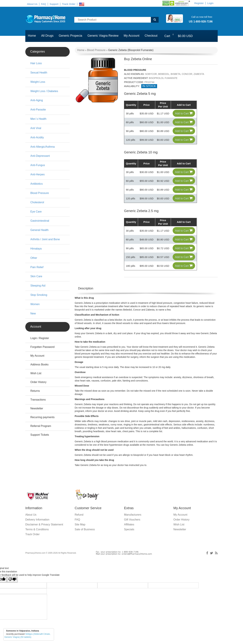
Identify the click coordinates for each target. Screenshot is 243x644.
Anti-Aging (37, 100)
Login (210, 3)
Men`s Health (38, 119)
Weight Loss (38, 82)
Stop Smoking (39, 295)
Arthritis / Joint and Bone (45, 239)
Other (34, 258)
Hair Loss (36, 63)
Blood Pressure (96, 50)
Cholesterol (37, 202)
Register (199, 3)
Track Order (69, 4)
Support (54, 4)
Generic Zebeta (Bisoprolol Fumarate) (131, 50)
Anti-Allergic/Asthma (43, 147)
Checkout (151, 36)
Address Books (39, 364)
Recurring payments (42, 417)
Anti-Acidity (37, 137)
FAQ (44, 4)
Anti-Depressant (40, 156)
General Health (39, 230)
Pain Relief (37, 267)
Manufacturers (133, 521)
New (33, 313)
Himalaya (36, 249)
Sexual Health (39, 73)
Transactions (38, 400)
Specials (129, 536)
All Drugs (47, 36)
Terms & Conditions (37, 536)
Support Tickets (40, 435)
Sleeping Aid (38, 286)
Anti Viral (36, 128)
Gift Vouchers (132, 526)
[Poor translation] (12, 586)
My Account (132, 36)
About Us (32, 4)
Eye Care (36, 212)
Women (35, 304)
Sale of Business (85, 536)
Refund (79, 521)
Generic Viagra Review (103, 36)
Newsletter (37, 408)
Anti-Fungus (38, 165)
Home (32, 36)
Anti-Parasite (38, 110)
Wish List (36, 373)
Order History (38, 382)
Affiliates (129, 531)
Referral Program (41, 426)
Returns (35, 391)
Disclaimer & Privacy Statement (44, 531)
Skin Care (36, 276)
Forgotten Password (42, 347)
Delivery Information (37, 526)
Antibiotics (37, 184)
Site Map (80, 531)
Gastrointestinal (40, 221)
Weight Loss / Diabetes (44, 91)
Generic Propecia (70, 36)
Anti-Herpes (37, 174)
